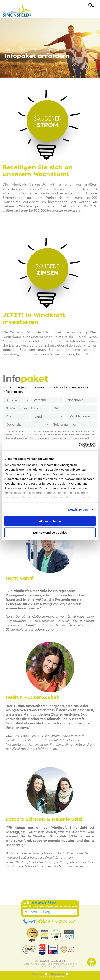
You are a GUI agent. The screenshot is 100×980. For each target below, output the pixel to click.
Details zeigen (78, 509)
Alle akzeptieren (50, 521)
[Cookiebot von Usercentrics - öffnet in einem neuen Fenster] (79, 445)
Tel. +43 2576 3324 (37, 967)
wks (50, 921)
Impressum (40, 974)
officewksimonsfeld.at (60, 967)
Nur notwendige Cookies (50, 532)
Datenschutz (60, 974)
